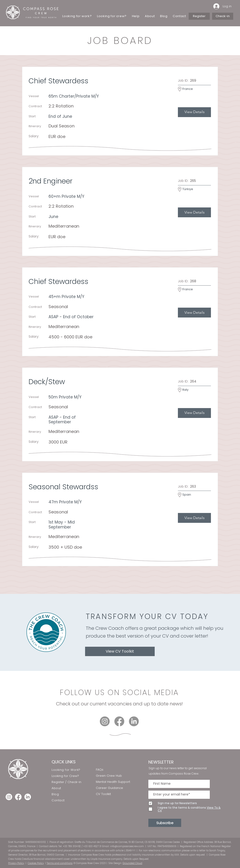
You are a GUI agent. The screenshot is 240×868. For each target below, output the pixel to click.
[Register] (199, 16)
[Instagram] (105, 721)
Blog (55, 794)
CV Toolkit (103, 794)
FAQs (100, 770)
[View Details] (194, 112)
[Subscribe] (165, 823)
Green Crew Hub (109, 776)
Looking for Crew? (65, 776)
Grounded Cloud (132, 863)
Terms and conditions (60, 863)
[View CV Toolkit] (120, 651)
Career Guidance (109, 788)
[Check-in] (223, 16)
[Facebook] (119, 721)
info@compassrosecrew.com (127, 846)
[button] (136, 16)
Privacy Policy (16, 863)
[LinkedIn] (134, 721)
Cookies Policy (36, 863)
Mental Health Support (113, 782)
